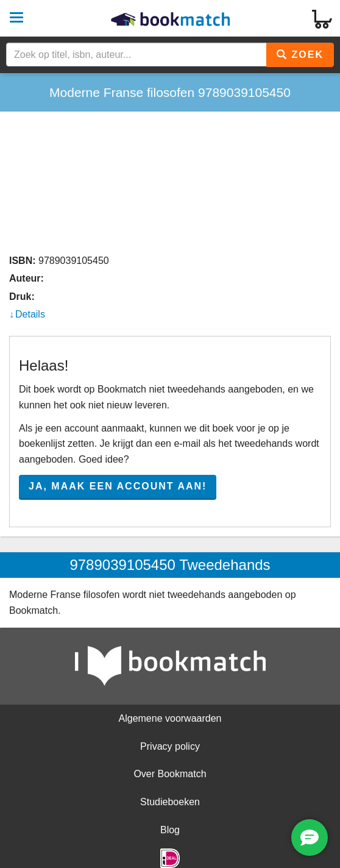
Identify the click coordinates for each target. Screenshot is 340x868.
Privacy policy (170, 746)
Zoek (300, 55)
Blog (170, 830)
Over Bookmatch (170, 774)
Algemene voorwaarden (170, 718)
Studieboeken (170, 802)
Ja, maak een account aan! (118, 486)
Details (30, 314)
